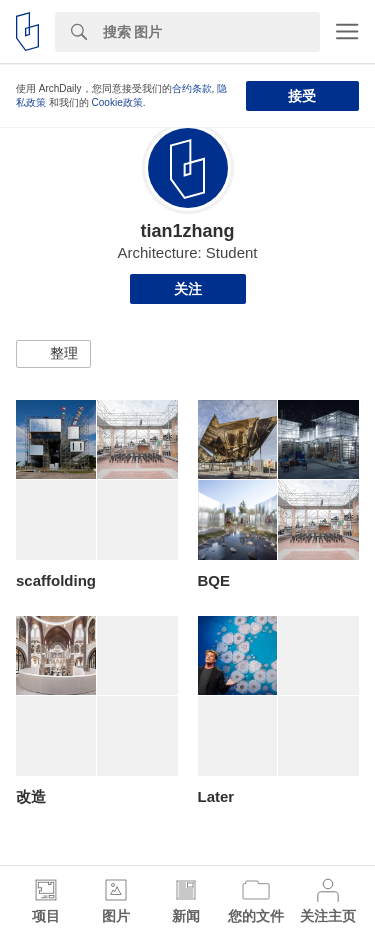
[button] (53, 354)
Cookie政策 (117, 102)
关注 (188, 289)
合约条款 (192, 88)
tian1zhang (187, 231)
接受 (302, 96)
